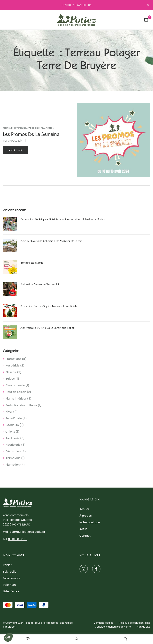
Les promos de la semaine (31, 134)
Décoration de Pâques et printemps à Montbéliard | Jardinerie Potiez (63, 219)
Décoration (13, 451)
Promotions (13, 359)
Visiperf (12, 627)
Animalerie (13, 458)
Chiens (10, 432)
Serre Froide (14, 418)
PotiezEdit (16, 141)
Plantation (13, 465)
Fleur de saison (16, 392)
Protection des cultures (21, 405)
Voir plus (16, 150)
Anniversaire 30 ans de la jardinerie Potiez (47, 328)
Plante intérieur (16, 399)
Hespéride (12, 366)
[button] (146, 20)
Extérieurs (12, 425)
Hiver (9, 412)
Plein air (11, 372)
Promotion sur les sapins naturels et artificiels (49, 306)
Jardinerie (12, 438)
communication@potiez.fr (27, 532)
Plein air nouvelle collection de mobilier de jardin (51, 241)
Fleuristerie (13, 445)
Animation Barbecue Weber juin (40, 284)
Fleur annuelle (15, 385)
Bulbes (10, 379)
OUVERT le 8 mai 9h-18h (76, 5)
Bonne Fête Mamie (32, 263)
